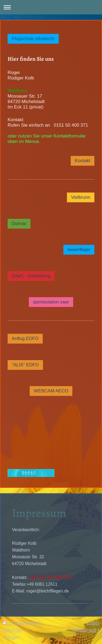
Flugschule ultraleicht (33, 39)
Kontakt (83, 161)
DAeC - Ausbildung (31, 276)
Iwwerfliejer (79, 250)
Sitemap (12, 630)
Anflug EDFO (25, 339)
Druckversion (22, 623)
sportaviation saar (51, 302)
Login (93, 623)
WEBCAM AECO (51, 391)
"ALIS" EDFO (25, 365)
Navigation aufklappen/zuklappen (51, 7)
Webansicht (86, 630)
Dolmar (19, 224)
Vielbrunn (81, 197)
